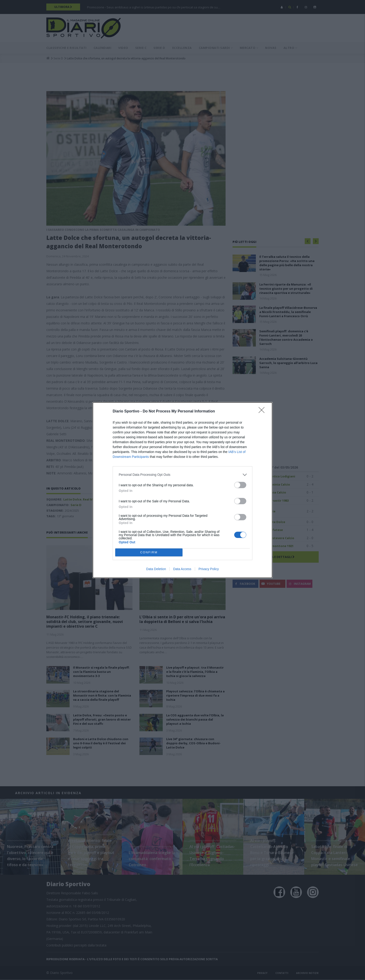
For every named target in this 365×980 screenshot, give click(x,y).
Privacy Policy (209, 569)
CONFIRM (149, 552)
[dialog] (182, 490)
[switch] (240, 485)
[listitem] (182, 475)
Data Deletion (156, 569)
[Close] (263, 412)
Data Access (182, 569)
